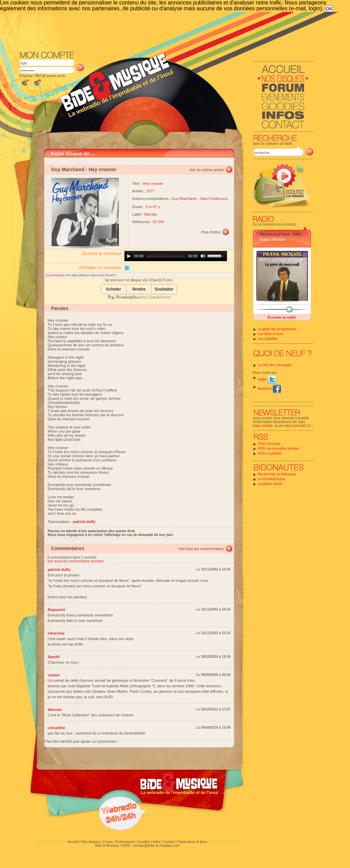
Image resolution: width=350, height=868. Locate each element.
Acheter (114, 289)
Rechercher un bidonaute (277, 474)
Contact (169, 842)
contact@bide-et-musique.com (157, 846)
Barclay (151, 214)
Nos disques (91, 842)
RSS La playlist (270, 453)
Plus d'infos (211, 232)
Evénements (125, 842)
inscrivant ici (301, 426)
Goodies (144, 842)
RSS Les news (269, 444)
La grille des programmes (277, 329)
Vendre (139, 289)
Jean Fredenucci (213, 199)
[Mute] (203, 256)
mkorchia (56, 633)
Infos (157, 842)
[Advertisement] (166, 31)
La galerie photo (270, 484)
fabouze (55, 710)
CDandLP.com (159, 297)
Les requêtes (268, 339)
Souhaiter (164, 289)
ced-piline (57, 728)
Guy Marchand (68, 169)
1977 (150, 191)
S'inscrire (26, 76)
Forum (108, 842)
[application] (176, 256)
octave (54, 675)
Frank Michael (273, 240)
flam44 (54, 657)
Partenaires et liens (192, 842)
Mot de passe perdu (50, 76)
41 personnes (56, 275)
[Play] (129, 256)
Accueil (73, 842)
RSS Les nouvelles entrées (279, 449)
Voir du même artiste (207, 170)
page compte (263, 426)
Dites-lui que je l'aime (275, 234)
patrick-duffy (59, 570)
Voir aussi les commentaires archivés (76, 561)
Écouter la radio (282, 317)
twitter (267, 379)
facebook (270, 389)
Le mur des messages (275, 365)
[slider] (166, 256)
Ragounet (57, 610)
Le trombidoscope (272, 479)
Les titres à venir (271, 334)
